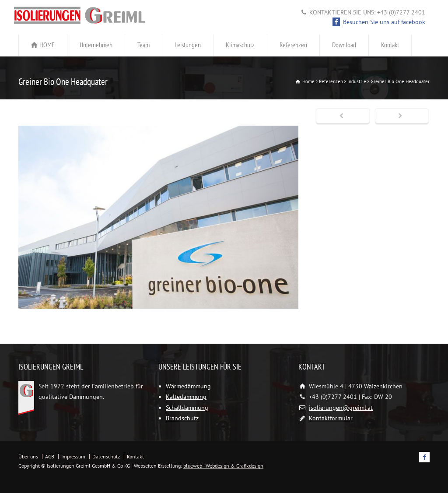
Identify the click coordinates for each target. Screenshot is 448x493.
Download (344, 45)
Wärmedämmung (188, 386)
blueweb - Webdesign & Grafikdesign (223, 466)
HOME (47, 45)
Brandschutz (182, 418)
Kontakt (390, 45)
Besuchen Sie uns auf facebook (379, 22)
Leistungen (188, 45)
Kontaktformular (331, 418)
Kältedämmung (186, 397)
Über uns (28, 456)
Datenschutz (106, 456)
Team (143, 45)
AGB (50, 456)
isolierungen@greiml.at (341, 408)
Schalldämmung (187, 408)
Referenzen (293, 45)
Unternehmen (96, 45)
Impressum (73, 456)
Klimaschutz (240, 45)
